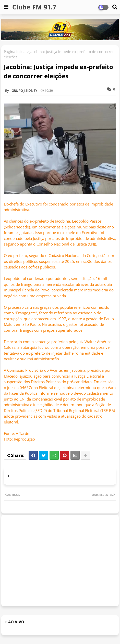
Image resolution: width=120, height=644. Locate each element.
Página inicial (15, 52)
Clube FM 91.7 (34, 7)
